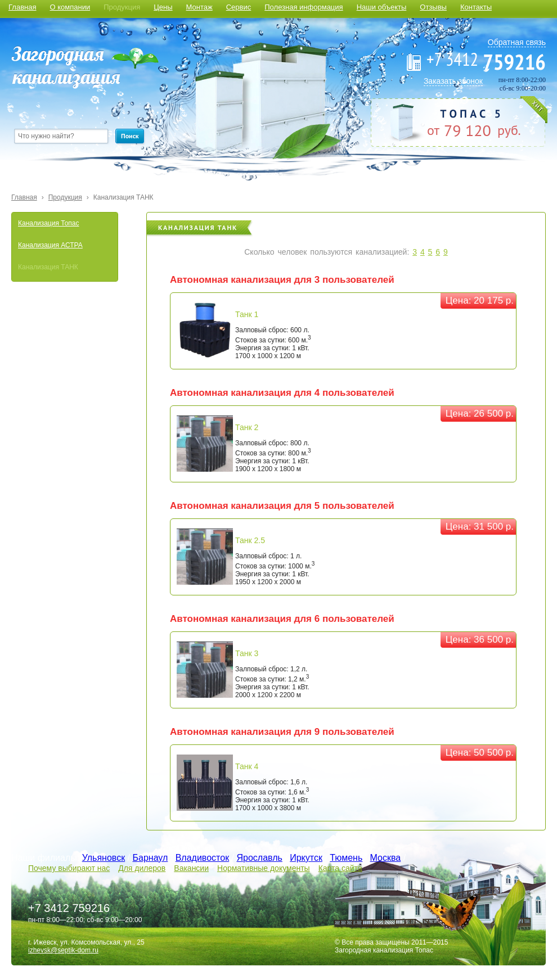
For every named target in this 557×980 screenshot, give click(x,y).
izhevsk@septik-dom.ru (63, 950)
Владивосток (202, 858)
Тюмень (346, 858)
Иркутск (306, 858)
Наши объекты (382, 7)
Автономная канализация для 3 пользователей (282, 280)
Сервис (239, 7)
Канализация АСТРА (50, 245)
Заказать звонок (453, 81)
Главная (22, 7)
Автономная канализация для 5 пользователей (282, 506)
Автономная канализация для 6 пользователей (282, 619)
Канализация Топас (49, 223)
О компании (70, 7)
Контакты (476, 7)
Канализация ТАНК (123, 197)
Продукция (122, 7)
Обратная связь (517, 42)
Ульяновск (104, 858)
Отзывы (433, 7)
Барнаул (151, 858)
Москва (386, 858)
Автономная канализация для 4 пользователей (282, 393)
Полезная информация (304, 7)
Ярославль (259, 858)
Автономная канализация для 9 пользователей (282, 732)
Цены (163, 7)
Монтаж (199, 7)
